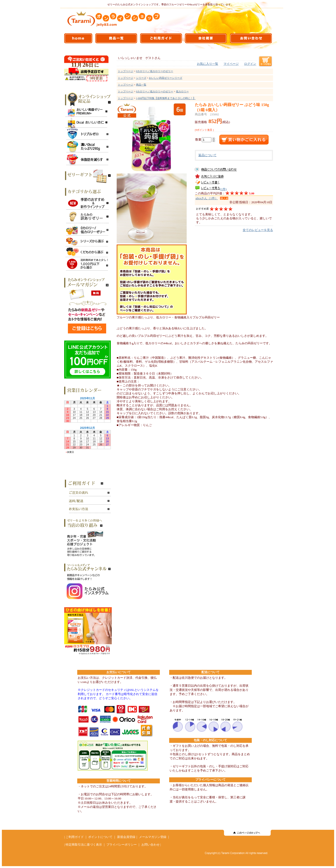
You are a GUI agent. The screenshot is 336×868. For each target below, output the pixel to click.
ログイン (250, 64)
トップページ (126, 71)
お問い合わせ (150, 845)
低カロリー (182, 91)
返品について (207, 155)
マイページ (231, 64)
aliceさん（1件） (207, 198)
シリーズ (141, 78)
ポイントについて (100, 837)
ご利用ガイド (75, 837)
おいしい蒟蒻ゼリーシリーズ (166, 78)
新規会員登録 (126, 837)
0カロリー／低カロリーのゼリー (155, 71)
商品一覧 (141, 85)
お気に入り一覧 (208, 64)
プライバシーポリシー (122, 845)
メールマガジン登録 (153, 837)
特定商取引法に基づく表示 (84, 845)
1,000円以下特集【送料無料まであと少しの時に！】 (166, 98)
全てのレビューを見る (258, 230)
